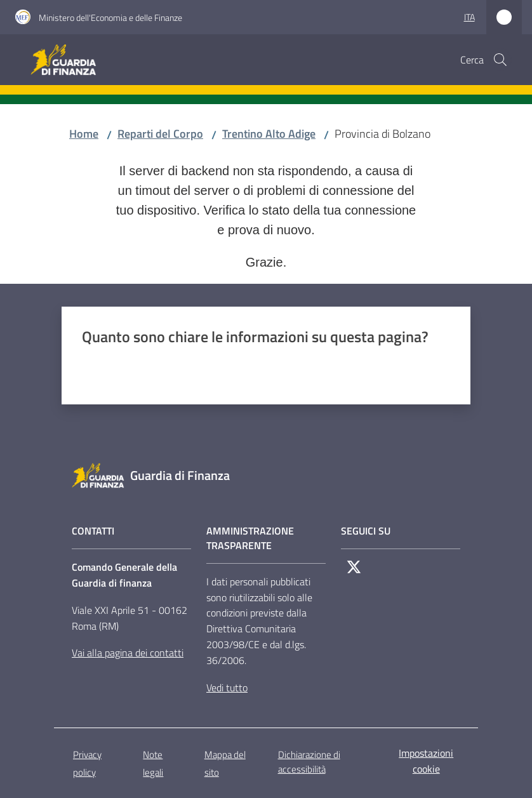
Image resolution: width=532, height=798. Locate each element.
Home (84, 134)
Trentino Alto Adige (269, 134)
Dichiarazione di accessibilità (309, 762)
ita (469, 17)
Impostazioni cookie (426, 761)
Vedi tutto (227, 688)
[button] (500, 60)
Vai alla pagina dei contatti (128, 653)
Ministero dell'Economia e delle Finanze (110, 17)
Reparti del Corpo (160, 134)
